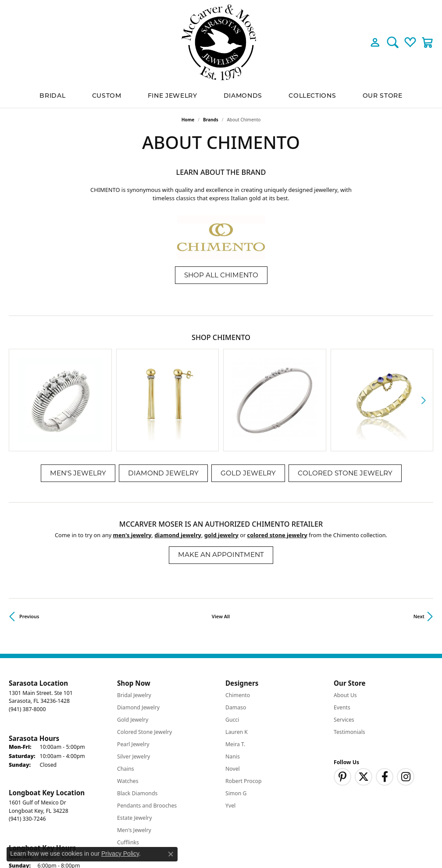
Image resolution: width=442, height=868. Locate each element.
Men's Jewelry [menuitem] (134, 753)
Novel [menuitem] (233, 691)
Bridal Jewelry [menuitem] (134, 618)
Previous (29, 539)
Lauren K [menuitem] (237, 654)
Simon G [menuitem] (236, 716)
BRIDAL (52, 96)
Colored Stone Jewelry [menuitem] (144, 654)
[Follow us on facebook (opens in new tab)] (385, 699)
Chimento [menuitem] (238, 618)
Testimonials (349, 654)
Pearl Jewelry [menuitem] (133, 667)
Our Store (383, 96)
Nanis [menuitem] (233, 679)
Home (188, 120)
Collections (312, 96)
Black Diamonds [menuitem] (137, 716)
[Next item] (423, 361)
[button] (375, 42)
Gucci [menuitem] (232, 642)
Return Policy (237, 837)
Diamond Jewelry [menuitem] (138, 630)
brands (211, 120)
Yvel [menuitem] (230, 728)
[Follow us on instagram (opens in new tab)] (406, 699)
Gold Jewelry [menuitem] (133, 642)
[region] (221, 361)
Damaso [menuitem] (236, 630)
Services (344, 642)
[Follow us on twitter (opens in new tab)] (364, 699)
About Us (345, 618)
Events (342, 630)
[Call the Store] (27, 632)
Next (419, 539)
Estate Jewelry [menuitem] (134, 740)
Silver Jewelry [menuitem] (134, 679)
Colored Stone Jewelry (345, 395)
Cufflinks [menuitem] (128, 765)
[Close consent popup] (171, 854)
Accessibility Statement (398, 837)
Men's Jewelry (78, 395)
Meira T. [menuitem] (235, 667)
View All (221, 539)
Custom (107, 96)
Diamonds (243, 96)
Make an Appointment (221, 477)
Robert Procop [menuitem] (244, 703)
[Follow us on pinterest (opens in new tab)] (342, 699)
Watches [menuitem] (128, 703)
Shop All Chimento (221, 275)
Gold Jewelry (248, 395)
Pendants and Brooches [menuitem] (147, 728)
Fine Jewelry (173, 96)
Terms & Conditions (333, 837)
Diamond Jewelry (163, 395)
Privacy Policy (281, 837)
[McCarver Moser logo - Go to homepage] (221, 42)
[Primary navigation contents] (221, 96)
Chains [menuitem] (126, 691)
